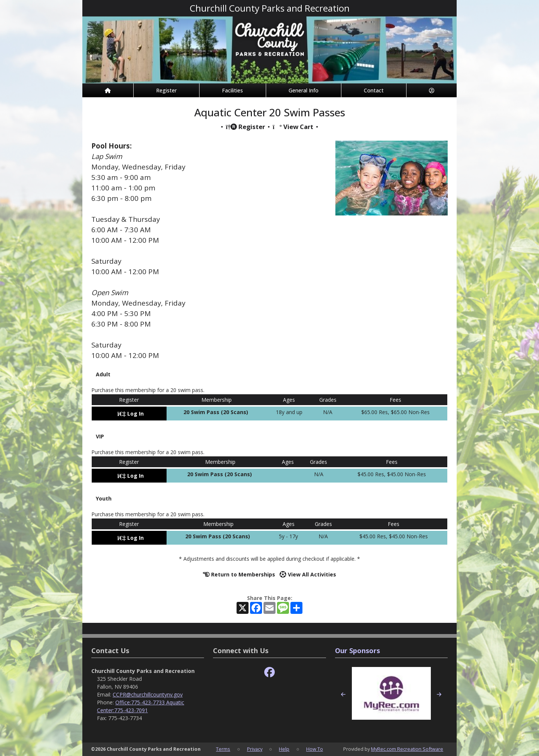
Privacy (255, 749)
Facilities (232, 90)
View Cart (293, 127)
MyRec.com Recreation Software (407, 749)
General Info (304, 90)
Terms (223, 749)
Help (284, 749)
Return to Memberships (239, 574)
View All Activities (308, 574)
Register (166, 90)
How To (315, 749)
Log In (131, 414)
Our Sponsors (357, 651)
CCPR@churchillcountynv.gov (148, 694)
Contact (374, 90)
